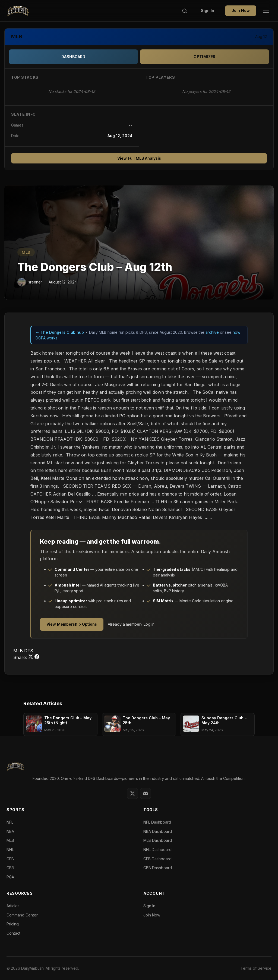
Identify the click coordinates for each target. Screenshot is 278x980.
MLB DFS (23, 651)
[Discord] (146, 793)
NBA (10, 831)
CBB (10, 868)
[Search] (185, 11)
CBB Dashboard (158, 868)
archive (212, 332)
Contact (13, 933)
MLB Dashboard (158, 840)
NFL (10, 822)
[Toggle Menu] (266, 11)
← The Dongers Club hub (60, 332)
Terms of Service (256, 968)
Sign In (208, 10)
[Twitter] (132, 793)
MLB (26, 252)
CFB (10, 859)
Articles (13, 906)
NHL (10, 850)
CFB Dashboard (157, 859)
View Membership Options (72, 624)
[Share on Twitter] (31, 657)
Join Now (241, 10)
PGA (10, 877)
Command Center (22, 915)
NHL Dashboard (157, 850)
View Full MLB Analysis (139, 158)
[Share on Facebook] (37, 657)
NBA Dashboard (158, 831)
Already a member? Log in (131, 624)
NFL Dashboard (157, 822)
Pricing (13, 924)
